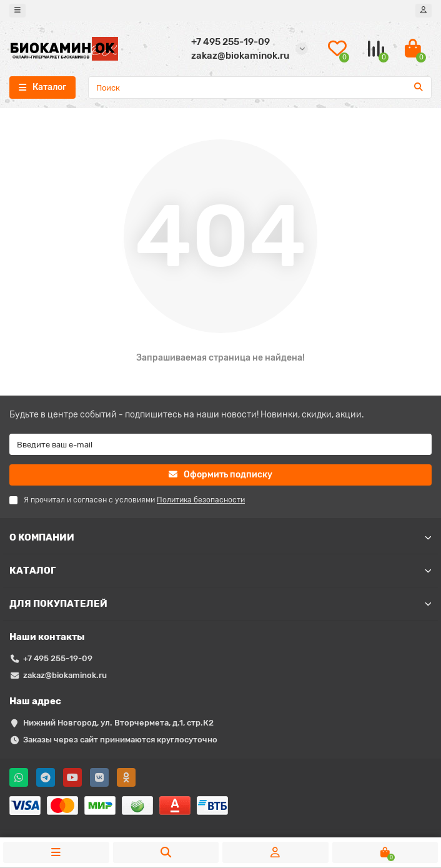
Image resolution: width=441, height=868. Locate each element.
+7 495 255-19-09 (58, 658)
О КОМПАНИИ (220, 537)
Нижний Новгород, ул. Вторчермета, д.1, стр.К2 (118, 723)
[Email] (220, 444)
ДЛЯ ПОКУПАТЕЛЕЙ (220, 604)
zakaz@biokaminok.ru (65, 675)
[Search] (260, 87)
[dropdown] (17, 11)
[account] (424, 11)
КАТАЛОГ (220, 571)
